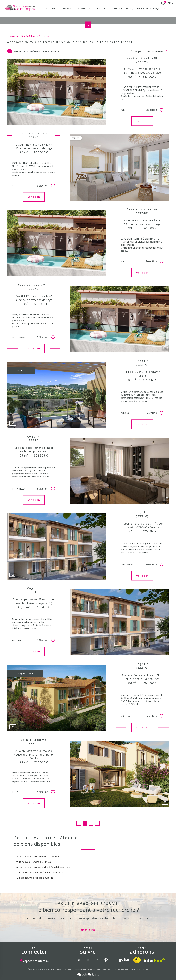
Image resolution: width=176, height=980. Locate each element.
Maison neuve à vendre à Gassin (35, 878)
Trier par (137, 51)
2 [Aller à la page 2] (91, 823)
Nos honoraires (79, 969)
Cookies (145, 969)
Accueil (46, 8)
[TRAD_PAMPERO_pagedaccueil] (20, 10)
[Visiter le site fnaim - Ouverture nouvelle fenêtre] (137, 960)
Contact (166, 8)
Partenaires (123, 969)
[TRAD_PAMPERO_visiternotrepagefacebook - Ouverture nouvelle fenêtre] (70, 960)
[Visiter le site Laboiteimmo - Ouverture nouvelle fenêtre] (88, 975)
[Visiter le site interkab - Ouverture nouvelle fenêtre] (154, 960)
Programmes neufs (84, 8)
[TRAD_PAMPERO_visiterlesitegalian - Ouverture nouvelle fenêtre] (125, 960)
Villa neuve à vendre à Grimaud (34, 862)
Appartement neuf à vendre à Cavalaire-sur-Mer (44, 867)
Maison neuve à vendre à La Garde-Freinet (40, 872)
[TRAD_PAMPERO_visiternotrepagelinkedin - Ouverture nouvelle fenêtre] (97, 960)
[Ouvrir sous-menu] (59, 9)
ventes (55, 8)
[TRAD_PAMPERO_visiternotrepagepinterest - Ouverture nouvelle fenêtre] (106, 960)
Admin (114, 969)
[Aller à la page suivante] (97, 823)
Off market (68, 8)
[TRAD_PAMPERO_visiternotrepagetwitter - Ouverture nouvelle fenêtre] (79, 960)
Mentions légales (103, 969)
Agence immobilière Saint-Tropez (23, 36)
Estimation (117, 8)
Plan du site (91, 969)
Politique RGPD (134, 969)
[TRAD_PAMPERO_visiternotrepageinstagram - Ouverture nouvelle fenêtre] (88, 960)
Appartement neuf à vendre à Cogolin (38, 857)
